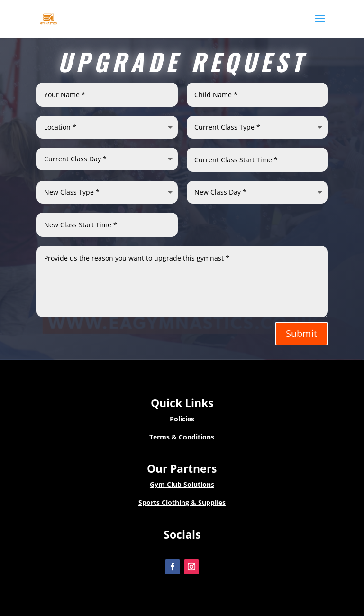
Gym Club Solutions (182, 484)
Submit (301, 333)
